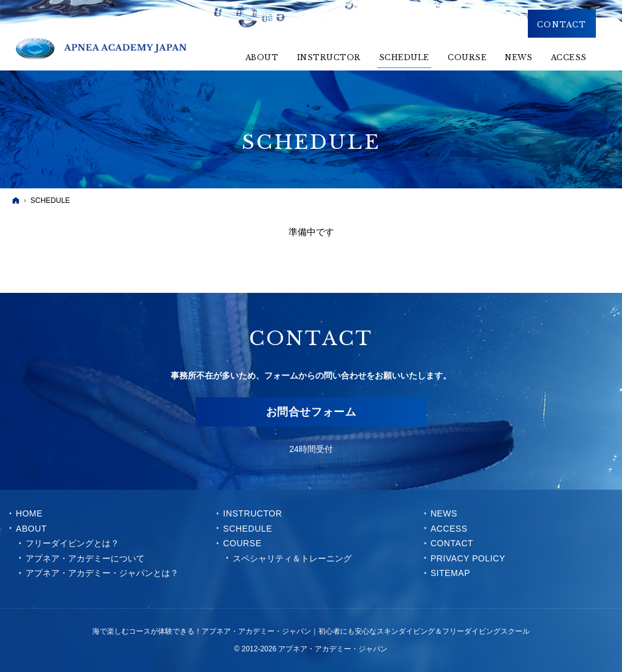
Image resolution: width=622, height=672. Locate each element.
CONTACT (452, 543)
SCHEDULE (248, 529)
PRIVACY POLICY (468, 558)
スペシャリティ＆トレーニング (292, 558)
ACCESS (449, 529)
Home (29, 513)
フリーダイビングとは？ (72, 543)
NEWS (444, 513)
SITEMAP (450, 573)
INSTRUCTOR (252, 513)
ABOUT (31, 529)
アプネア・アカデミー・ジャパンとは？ (102, 573)
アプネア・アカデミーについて (85, 558)
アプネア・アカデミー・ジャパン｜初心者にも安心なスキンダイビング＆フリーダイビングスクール (366, 631)
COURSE (242, 543)
